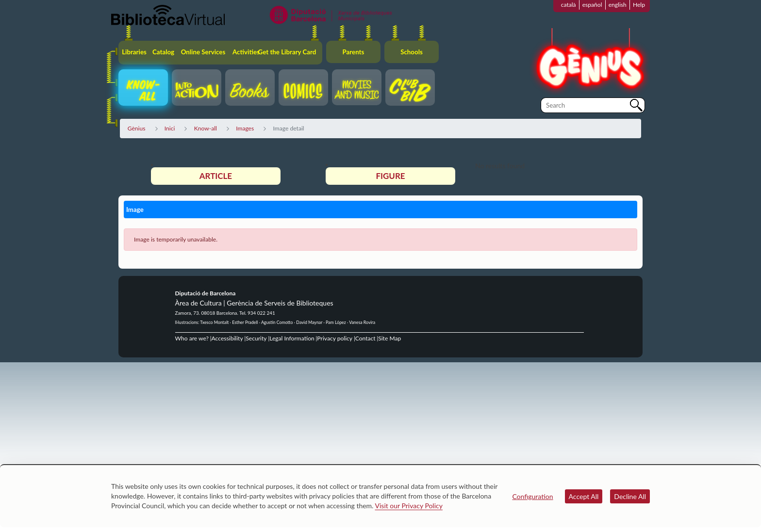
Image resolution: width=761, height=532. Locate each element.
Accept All (584, 496)
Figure (390, 176)
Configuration (532, 496)
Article (216, 176)
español (592, 5)
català (569, 5)
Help (639, 5)
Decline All (630, 496)
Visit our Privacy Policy (409, 506)
